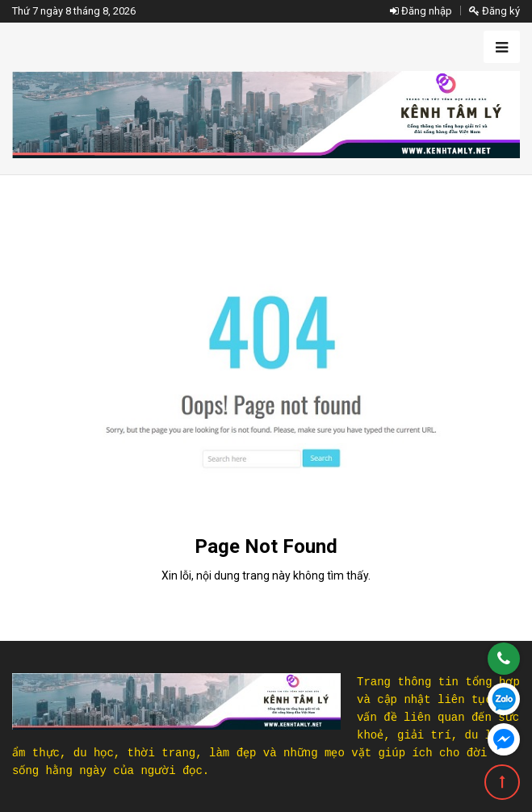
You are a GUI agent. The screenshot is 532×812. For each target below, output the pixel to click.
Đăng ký (494, 11)
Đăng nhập (421, 11)
